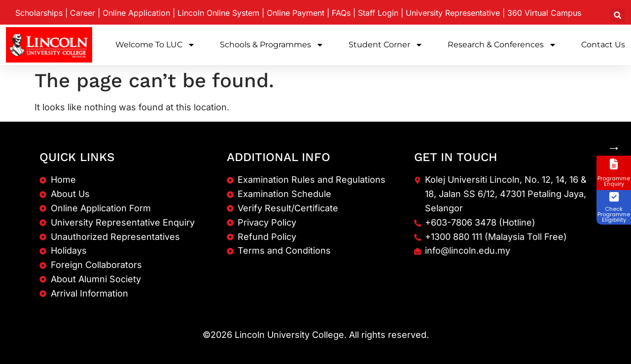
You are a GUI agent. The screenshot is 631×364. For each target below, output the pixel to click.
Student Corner (386, 45)
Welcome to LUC (155, 45)
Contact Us (603, 45)
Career (83, 13)
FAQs (341, 13)
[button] (617, 15)
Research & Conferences (502, 45)
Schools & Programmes (272, 45)
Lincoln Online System (218, 13)
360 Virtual (544, 13)
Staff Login (378, 13)
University (453, 13)
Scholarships (39, 13)
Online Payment (296, 13)
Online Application (136, 13)
